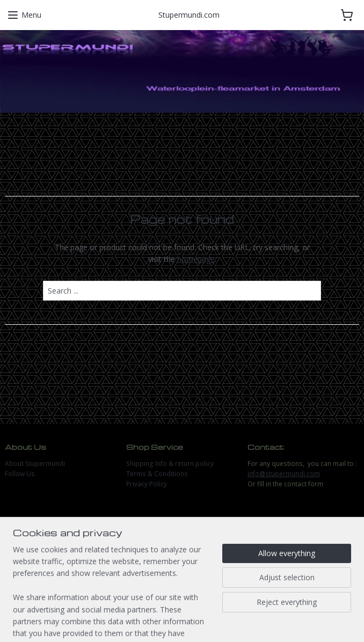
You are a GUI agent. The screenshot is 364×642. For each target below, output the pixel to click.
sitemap (146, 622)
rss (169, 622)
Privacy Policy (147, 484)
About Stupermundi (35, 464)
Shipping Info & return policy (170, 464)
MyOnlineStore (306, 622)
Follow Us (20, 474)
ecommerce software (211, 622)
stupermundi (33, 536)
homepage (196, 259)
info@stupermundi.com (284, 474)
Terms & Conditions (157, 474)
